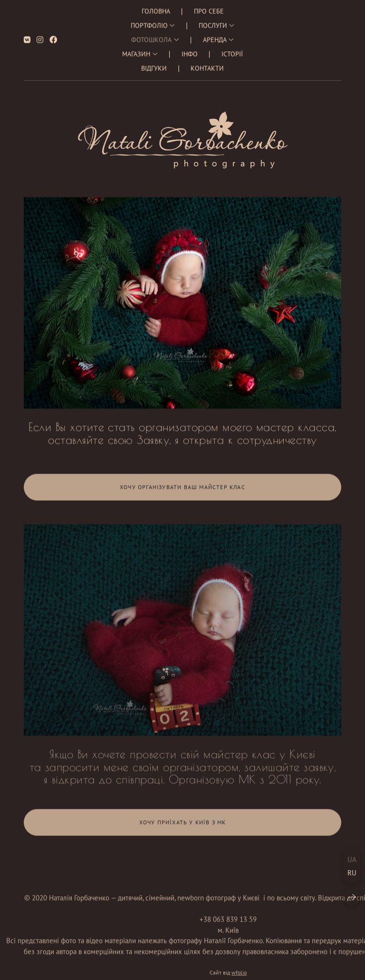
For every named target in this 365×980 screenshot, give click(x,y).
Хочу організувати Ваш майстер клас (182, 491)
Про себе (209, 7)
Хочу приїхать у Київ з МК (183, 827)
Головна (156, 7)
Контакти (207, 64)
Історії (232, 49)
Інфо (190, 49)
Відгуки (154, 64)
